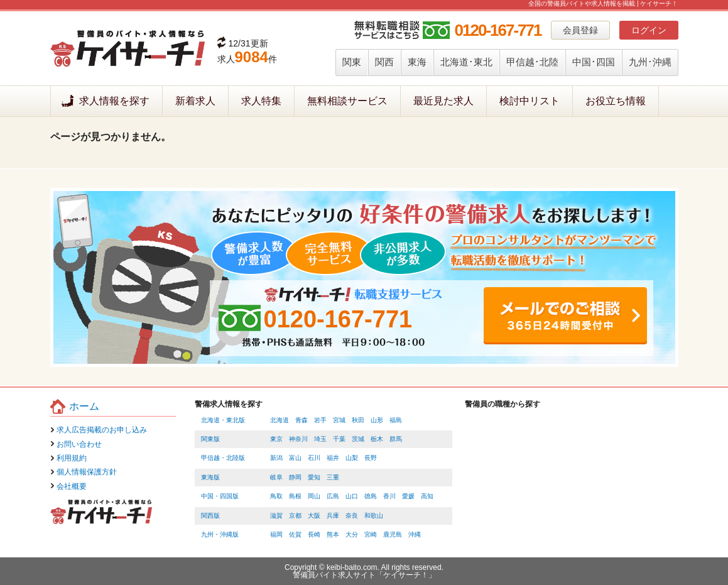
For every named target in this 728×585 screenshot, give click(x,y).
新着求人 (195, 101)
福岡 (276, 534)
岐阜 (276, 477)
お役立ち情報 (616, 101)
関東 (352, 62)
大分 (352, 534)
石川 (314, 458)
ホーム (84, 406)
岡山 (314, 496)
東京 (276, 439)
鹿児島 (393, 534)
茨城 (358, 439)
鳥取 (276, 496)
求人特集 (261, 101)
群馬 (396, 439)
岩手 (320, 420)
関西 (384, 62)
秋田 (358, 420)
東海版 (210, 477)
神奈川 (298, 439)
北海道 (280, 420)
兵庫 (333, 516)
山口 (352, 496)
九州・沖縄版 (220, 534)
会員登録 (580, 30)
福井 (333, 458)
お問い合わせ (79, 444)
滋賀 (276, 516)
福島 (396, 420)
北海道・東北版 (223, 420)
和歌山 (374, 516)
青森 (302, 420)
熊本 (333, 534)
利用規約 (72, 458)
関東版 (210, 439)
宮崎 (371, 534)
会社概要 (72, 486)
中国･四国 (594, 62)
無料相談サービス (347, 101)
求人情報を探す (114, 101)
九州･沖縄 (650, 62)
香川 (389, 496)
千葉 (339, 439)
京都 (295, 516)
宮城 (339, 420)
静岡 (295, 477)
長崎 (314, 534)
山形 (377, 420)
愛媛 (408, 496)
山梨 (352, 458)
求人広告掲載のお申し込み (102, 430)
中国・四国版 (220, 496)
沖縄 (415, 534)
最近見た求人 (443, 101)
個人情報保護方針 (87, 472)
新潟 (276, 458)
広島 (333, 496)
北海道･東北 (466, 62)
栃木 (377, 439)
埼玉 (320, 439)
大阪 (314, 516)
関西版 (210, 516)
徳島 (371, 496)
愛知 (314, 477)
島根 (295, 496)
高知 (427, 496)
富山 (295, 458)
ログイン (649, 30)
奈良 (352, 516)
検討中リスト (530, 101)
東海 (417, 62)
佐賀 (295, 534)
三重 (333, 477)
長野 (371, 458)
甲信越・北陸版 (223, 458)
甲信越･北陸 (532, 62)
